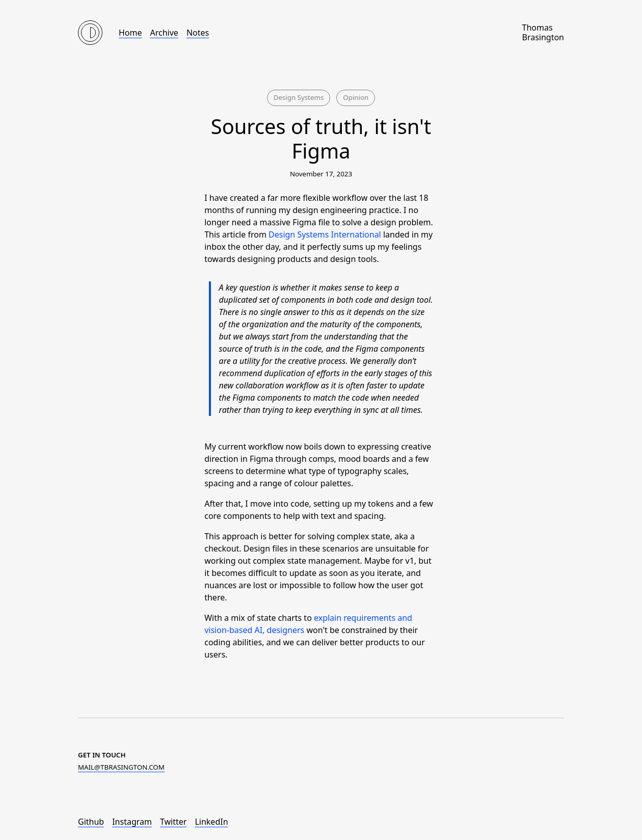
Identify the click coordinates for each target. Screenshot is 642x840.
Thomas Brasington (543, 33)
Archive (164, 33)
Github (91, 822)
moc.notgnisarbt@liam (121, 767)
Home (130, 33)
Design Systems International (325, 234)
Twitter (173, 822)
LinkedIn (211, 822)
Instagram (132, 822)
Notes (198, 33)
